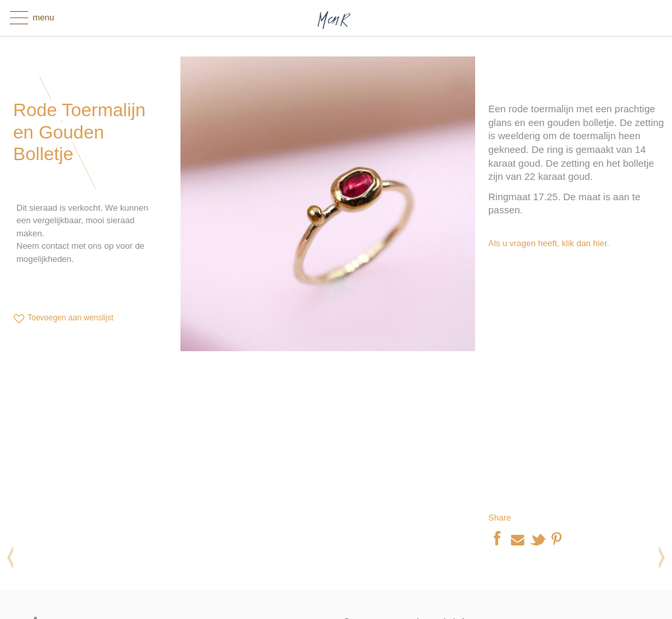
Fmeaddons (284, 433)
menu (44, 17)
